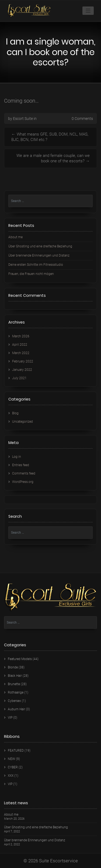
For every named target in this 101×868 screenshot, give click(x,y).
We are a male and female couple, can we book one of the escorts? (53, 158)
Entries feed (21, 465)
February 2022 (23, 361)
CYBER (13, 767)
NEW (11, 759)
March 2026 (21, 336)
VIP (10, 718)
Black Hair (15, 676)
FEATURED (16, 751)
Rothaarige (16, 692)
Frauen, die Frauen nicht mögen (31, 274)
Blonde (13, 667)
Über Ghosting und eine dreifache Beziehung (40, 246)
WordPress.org (23, 482)
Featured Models (20, 659)
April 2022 (20, 345)
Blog (15, 413)
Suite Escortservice (58, 861)
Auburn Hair (16, 709)
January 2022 (22, 370)
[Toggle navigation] (88, 11)
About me (15, 237)
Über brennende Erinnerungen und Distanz (39, 255)
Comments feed (24, 473)
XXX (11, 776)
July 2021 (19, 378)
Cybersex (14, 701)
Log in (17, 457)
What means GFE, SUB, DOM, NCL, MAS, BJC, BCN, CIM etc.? (50, 137)
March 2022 (21, 353)
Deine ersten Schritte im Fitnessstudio (36, 265)
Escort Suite (23, 119)
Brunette (14, 684)
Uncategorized (22, 422)
